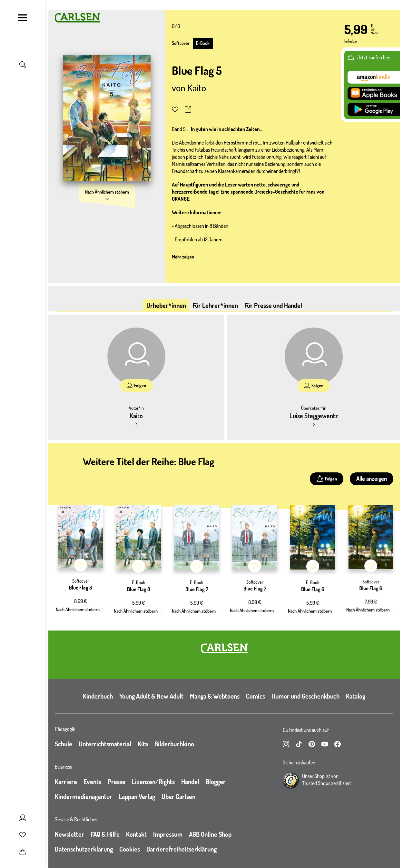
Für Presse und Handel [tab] (273, 305)
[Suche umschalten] (23, 65)
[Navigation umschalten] (23, 18)
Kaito (197, 87)
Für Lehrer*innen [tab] (215, 305)
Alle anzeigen (372, 479)
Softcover (181, 43)
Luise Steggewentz (314, 416)
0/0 (176, 26)
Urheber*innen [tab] (166, 305)
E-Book (203, 43)
